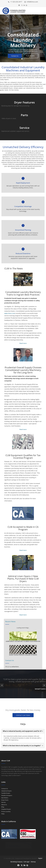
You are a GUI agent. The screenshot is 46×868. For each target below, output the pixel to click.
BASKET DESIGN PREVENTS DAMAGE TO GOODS (23, 650)
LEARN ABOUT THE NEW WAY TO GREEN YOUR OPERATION (23, 637)
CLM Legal (26, 862)
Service (24, 128)
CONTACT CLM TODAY (23, 715)
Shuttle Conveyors (7, 795)
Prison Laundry (6, 811)
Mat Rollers (5, 798)
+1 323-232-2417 (15, 2)
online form (15, 667)
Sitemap (33, 862)
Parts (24, 115)
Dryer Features (24, 102)
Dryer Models (30, 56)
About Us (4, 805)
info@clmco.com (31, 2)
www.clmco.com (10, 313)
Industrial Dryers (6, 791)
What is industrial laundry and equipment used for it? (22, 731)
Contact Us (15, 56)
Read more (23, 343)
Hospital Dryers (6, 809)
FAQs (3, 814)
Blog (3, 807)
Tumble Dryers (6, 793)
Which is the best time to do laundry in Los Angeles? (22, 746)
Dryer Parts (5, 800)
